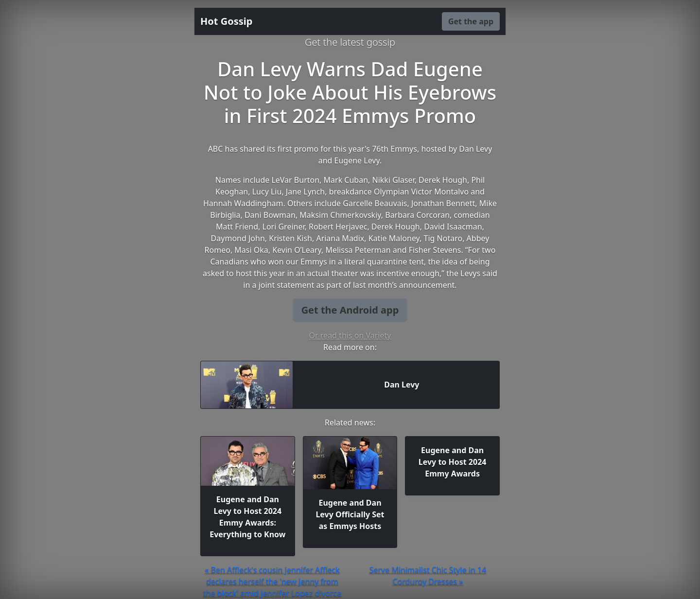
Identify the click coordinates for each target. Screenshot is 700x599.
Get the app (471, 21)
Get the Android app (350, 310)
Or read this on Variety (350, 335)
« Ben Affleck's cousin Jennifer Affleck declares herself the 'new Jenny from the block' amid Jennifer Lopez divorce (272, 581)
